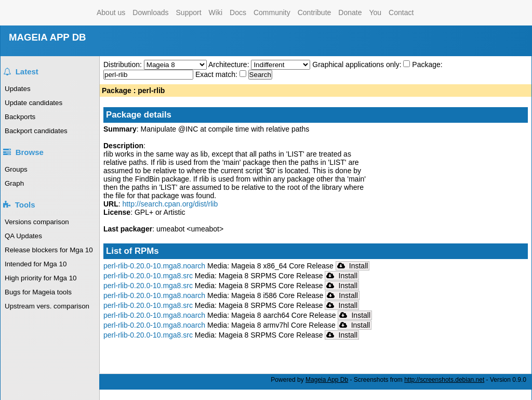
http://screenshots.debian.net (444, 380)
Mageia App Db (327, 380)
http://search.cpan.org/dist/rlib (170, 204)
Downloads (150, 12)
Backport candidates (36, 131)
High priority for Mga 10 (41, 278)
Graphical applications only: (357, 64)
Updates (18, 89)
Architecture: (230, 64)
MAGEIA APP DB (48, 37)
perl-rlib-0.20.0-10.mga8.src (148, 276)
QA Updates (23, 236)
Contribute (315, 12)
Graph (14, 183)
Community (272, 12)
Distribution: (124, 64)
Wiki (216, 12)
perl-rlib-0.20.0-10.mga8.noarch (154, 266)
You (375, 12)
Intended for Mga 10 (36, 264)
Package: (427, 64)
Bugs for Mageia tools (38, 292)
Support (189, 12)
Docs (238, 12)
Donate (350, 12)
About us (111, 12)
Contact (401, 12)
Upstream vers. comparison (47, 306)
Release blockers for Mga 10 (49, 250)
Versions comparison (37, 222)
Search (260, 75)
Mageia (51, 13)
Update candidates (34, 103)
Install (353, 266)
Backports (20, 117)
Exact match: (217, 74)
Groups (16, 169)
